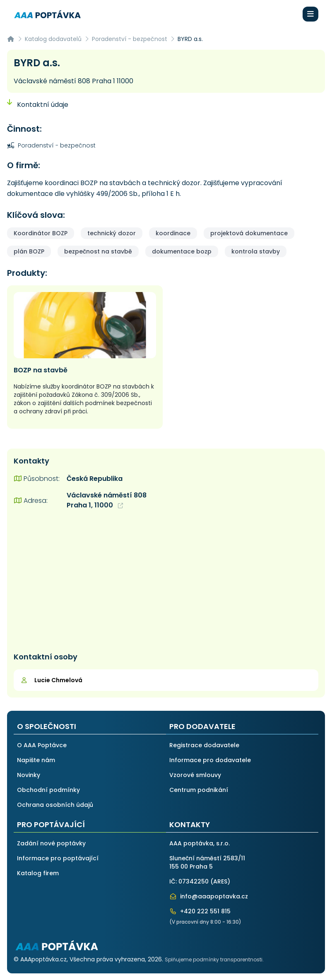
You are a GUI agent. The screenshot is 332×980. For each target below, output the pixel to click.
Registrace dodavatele (204, 745)
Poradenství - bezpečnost (130, 39)
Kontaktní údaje (38, 105)
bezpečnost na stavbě (98, 251)
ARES (220, 881)
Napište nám (36, 760)
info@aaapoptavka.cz (209, 896)
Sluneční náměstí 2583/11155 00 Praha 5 (207, 862)
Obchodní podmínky (48, 790)
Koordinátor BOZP (41, 233)
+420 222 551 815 (200, 911)
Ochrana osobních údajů (55, 805)
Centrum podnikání (199, 790)
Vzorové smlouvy (195, 775)
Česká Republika (95, 479)
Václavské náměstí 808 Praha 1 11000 (73, 81)
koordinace (173, 233)
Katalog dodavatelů (53, 39)
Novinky (29, 775)
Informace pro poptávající (58, 858)
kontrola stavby (256, 251)
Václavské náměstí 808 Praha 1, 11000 (107, 500)
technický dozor (112, 233)
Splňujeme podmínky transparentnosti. (214, 959)
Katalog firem (38, 873)
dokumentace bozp (182, 251)
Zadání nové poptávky (51, 843)
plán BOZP (29, 251)
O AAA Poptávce (42, 745)
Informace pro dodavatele (210, 760)
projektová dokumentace (249, 233)
